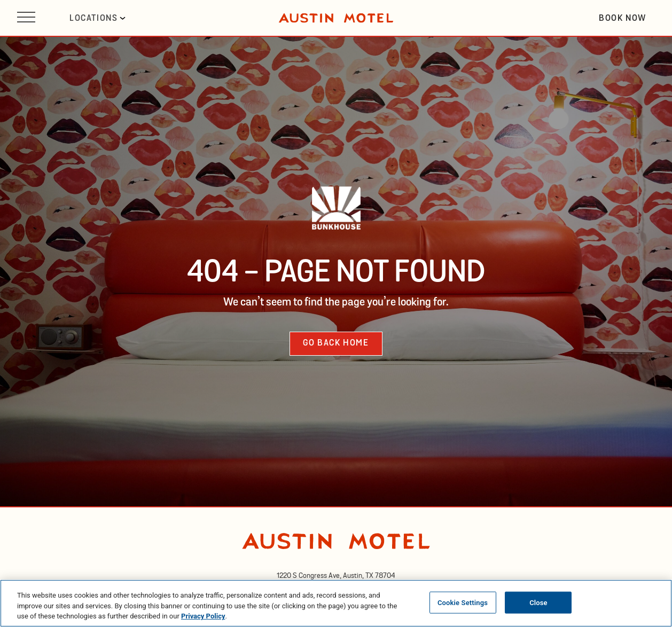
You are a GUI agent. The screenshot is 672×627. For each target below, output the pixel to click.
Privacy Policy (203, 616)
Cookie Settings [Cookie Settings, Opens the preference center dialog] (463, 602)
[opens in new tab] (336, 576)
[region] (336, 603)
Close (538, 602)
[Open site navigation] (26, 18)
